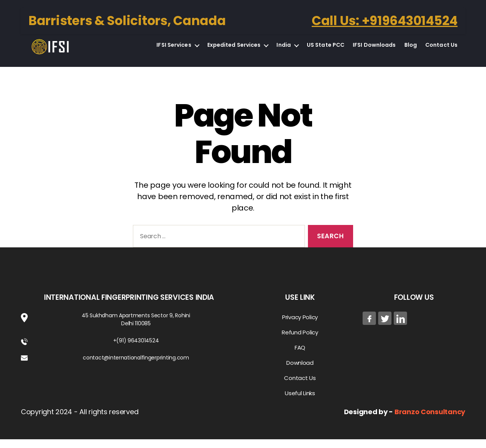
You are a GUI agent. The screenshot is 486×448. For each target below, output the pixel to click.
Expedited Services (234, 50)
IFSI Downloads (374, 50)
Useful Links (300, 402)
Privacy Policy (300, 326)
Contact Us (441, 50)
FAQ (300, 356)
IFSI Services (174, 50)
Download (300, 371)
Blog (411, 50)
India (284, 50)
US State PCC (326, 50)
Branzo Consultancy (430, 420)
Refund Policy (300, 341)
